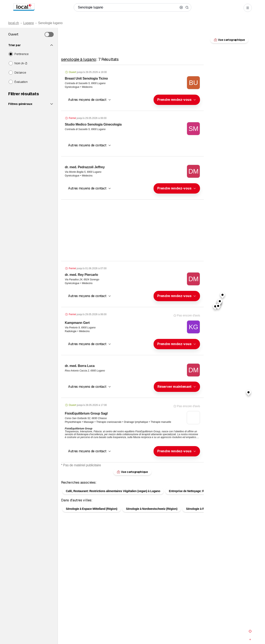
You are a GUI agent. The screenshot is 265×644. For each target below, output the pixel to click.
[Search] (187, 7)
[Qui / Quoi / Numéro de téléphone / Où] (128, 7)
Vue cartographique (229, 40)
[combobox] (177, 100)
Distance (20, 73)
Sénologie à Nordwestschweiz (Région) (152, 502)
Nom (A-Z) (21, 63)
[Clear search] (181, 7)
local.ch (14, 23)
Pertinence (22, 54)
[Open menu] (248, 8)
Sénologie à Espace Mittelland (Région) (92, 502)
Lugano (28, 23)
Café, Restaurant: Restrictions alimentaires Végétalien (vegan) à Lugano (113, 484)
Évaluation (21, 82)
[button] (177, 100)
